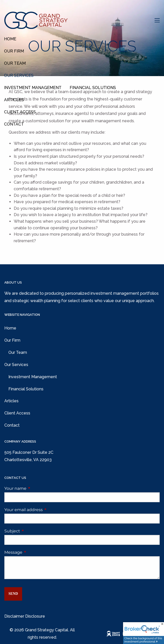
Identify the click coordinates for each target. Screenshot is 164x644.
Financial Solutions (93, 88)
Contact (14, 124)
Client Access (20, 112)
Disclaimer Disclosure (25, 616)
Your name (37, 488)
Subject (33, 531)
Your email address (45, 510)
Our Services (19, 75)
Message (35, 552)
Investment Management (33, 88)
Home (10, 39)
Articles (14, 100)
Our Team (15, 63)
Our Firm (14, 51)
